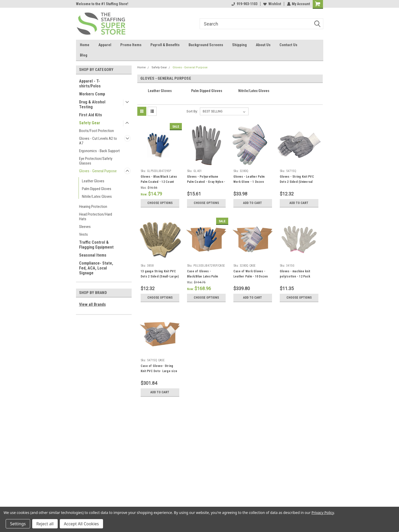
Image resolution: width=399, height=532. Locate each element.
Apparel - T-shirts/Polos (90, 84)
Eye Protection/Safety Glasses (96, 161)
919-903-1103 (244, 4)
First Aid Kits (91, 115)
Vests (83, 234)
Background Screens (206, 45)
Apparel (105, 45)
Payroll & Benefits (165, 45)
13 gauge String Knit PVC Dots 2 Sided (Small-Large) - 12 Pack (160, 276)
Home (85, 45)
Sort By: (192, 111)
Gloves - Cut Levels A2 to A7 (98, 141)
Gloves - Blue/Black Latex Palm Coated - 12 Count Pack (159, 182)
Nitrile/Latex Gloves (97, 197)
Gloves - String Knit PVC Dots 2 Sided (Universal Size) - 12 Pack (297, 182)
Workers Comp (92, 94)
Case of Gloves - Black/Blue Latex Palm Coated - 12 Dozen (202, 276)
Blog (84, 55)
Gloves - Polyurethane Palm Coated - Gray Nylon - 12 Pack (206, 182)
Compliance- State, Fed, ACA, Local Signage (96, 268)
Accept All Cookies (81, 524)
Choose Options (160, 203)
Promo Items (131, 45)
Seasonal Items (93, 255)
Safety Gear (90, 123)
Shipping (239, 45)
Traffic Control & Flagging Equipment (96, 245)
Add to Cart (253, 203)
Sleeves (85, 227)
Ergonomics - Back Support (99, 151)
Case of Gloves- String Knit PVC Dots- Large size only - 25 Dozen (159, 371)
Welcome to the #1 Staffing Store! (102, 4)
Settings (18, 524)
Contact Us (288, 45)
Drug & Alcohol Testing (92, 104)
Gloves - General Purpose (98, 171)
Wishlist (272, 4)
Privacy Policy (323, 513)
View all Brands (92, 304)
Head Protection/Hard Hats (96, 217)
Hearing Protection (93, 207)
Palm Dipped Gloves (97, 189)
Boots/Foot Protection (96, 131)
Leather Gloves (93, 181)
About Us (263, 45)
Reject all (45, 524)
